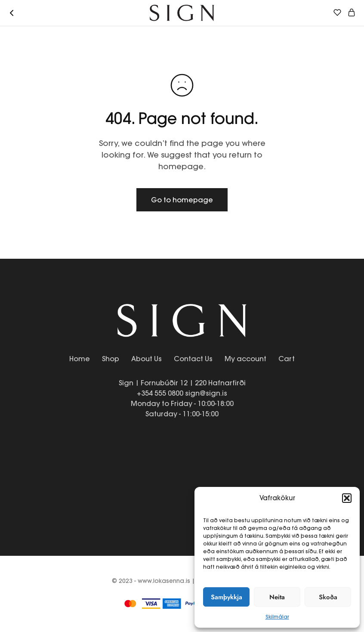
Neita (277, 597)
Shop (111, 359)
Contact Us (193, 359)
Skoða (328, 597)
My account (245, 359)
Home (80, 359)
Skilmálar (277, 617)
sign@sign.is (206, 393)
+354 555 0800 (160, 393)
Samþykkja (227, 597)
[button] (347, 498)
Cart (287, 359)
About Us (147, 359)
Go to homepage (182, 200)
